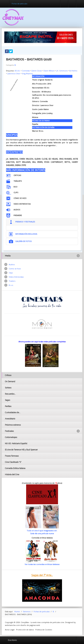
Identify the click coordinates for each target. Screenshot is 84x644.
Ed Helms (73, 71)
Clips (11, 273)
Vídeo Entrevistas (16, 277)
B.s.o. (11, 285)
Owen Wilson (49, 71)
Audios (12, 264)
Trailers (12, 281)
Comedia (26, 71)
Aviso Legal (10, 630)
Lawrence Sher (14, 74)
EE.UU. (18, 71)
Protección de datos (25, 630)
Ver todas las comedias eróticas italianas (42, 564)
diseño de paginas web (30, 625)
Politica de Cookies (44, 630)
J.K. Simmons (62, 71)
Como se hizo (15, 269)
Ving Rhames (27, 74)
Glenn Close (37, 71)
